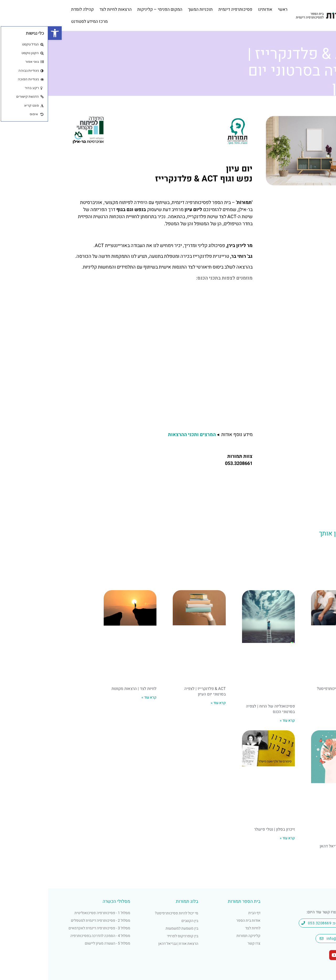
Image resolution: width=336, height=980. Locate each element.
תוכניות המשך (152, 9)
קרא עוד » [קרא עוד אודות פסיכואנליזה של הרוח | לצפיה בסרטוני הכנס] (239, 720)
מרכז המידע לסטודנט (41, 22)
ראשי (235, 9)
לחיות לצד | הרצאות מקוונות (86, 689)
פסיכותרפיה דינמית (187, 9)
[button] (7, 33)
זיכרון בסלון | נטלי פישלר (226, 829)
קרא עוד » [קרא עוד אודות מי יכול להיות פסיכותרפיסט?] (308, 697)
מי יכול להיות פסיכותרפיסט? (292, 689)
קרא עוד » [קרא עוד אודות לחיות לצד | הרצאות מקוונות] (101, 697)
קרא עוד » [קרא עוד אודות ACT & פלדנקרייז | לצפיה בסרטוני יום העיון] (170, 703)
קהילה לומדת (34, 9)
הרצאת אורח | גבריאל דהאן (294, 846)
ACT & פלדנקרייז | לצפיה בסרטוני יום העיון (157, 691)
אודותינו (217, 9)
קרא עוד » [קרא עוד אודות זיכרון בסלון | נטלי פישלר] (239, 838)
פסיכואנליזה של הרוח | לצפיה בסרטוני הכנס (222, 709)
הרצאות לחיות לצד (67, 9)
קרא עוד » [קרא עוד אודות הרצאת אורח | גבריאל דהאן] (308, 855)
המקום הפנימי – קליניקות (112, 9)
